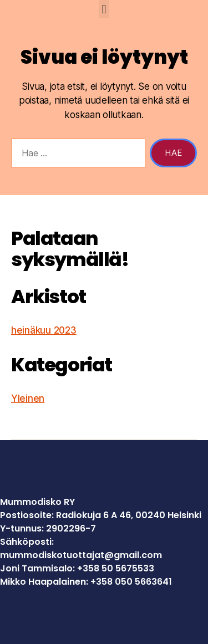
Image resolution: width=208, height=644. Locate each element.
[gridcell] (104, 562)
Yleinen (28, 398)
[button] (104, 9)
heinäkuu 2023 (44, 330)
